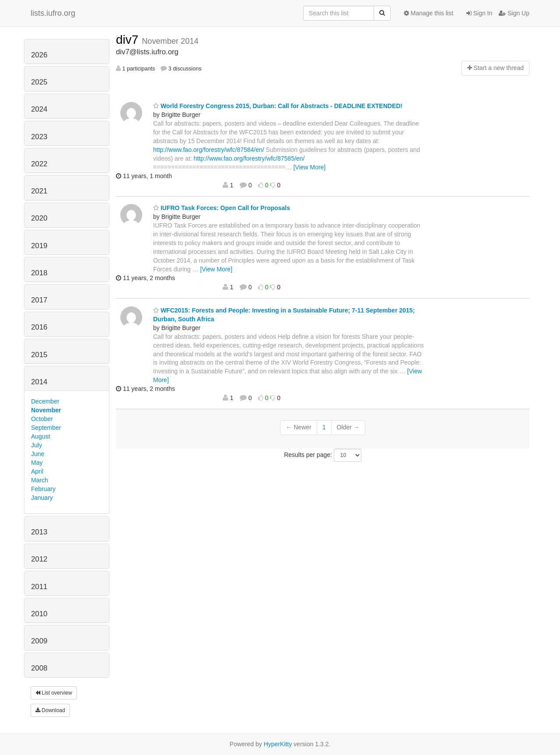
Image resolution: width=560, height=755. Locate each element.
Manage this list (429, 13)
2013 (39, 532)
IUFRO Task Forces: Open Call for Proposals (222, 208)
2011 (39, 587)
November (46, 410)
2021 (39, 191)
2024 (39, 109)
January (42, 498)
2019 (39, 246)
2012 (39, 559)
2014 (39, 382)
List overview (54, 693)
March (40, 480)
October (42, 419)
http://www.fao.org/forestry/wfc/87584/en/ (209, 150)
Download (50, 710)
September (46, 428)
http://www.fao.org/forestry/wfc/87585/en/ (249, 158)
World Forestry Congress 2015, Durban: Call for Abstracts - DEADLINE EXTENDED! (278, 106)
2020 (39, 218)
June (38, 454)
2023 (39, 137)
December (45, 401)
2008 (39, 668)
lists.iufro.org (53, 13)
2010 (39, 614)
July (37, 445)
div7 (129, 40)
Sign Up (514, 13)
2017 (39, 300)
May (37, 463)
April (37, 471)
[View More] (309, 167)
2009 (39, 641)
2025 (39, 82)
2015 (39, 355)
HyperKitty (278, 744)
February (43, 489)
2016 (39, 327)
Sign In (479, 13)
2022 (39, 164)
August (41, 436)
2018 (39, 273)
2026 (39, 55)
